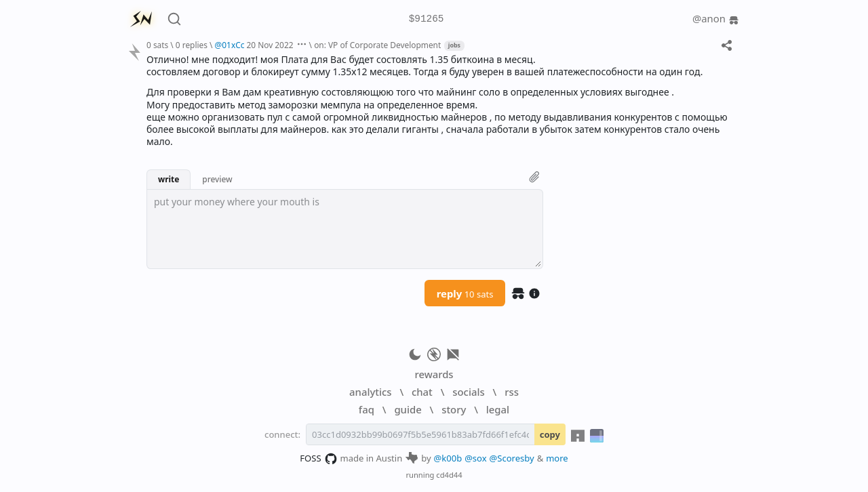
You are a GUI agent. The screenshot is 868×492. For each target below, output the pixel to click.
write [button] (169, 179)
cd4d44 (449, 475)
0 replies (192, 45)
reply (465, 293)
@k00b (448, 458)
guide (408, 409)
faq (367, 409)
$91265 (427, 19)
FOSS (318, 459)
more (557, 458)
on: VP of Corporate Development (377, 45)
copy (550, 434)
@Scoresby (512, 458)
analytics (370, 392)
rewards (434, 374)
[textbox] (345, 229)
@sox (475, 458)
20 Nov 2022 (270, 45)
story (454, 409)
